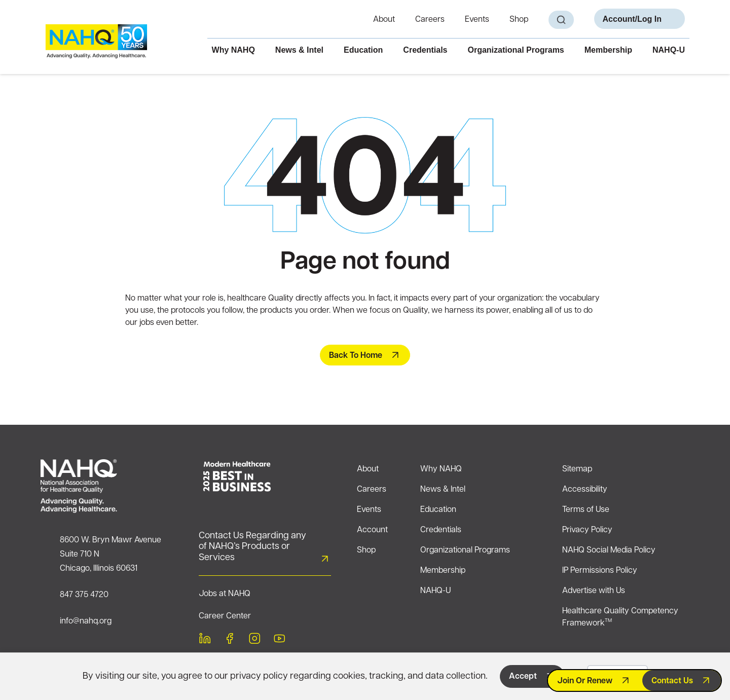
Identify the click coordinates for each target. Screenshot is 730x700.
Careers (430, 20)
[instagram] (254, 640)
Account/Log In (632, 19)
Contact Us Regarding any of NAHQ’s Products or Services (252, 547)
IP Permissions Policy (600, 571)
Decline (617, 676)
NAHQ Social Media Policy (609, 550)
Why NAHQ (233, 50)
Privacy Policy (587, 530)
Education (363, 50)
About (384, 20)
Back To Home (356, 356)
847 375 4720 (84, 595)
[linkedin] (205, 640)
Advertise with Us (594, 591)
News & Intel (299, 50)
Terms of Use (586, 510)
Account (372, 530)
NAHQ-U (669, 50)
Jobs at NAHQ (225, 594)
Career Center (225, 616)
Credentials (425, 50)
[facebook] (230, 640)
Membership (608, 50)
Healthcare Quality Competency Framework (620, 617)
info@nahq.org (86, 621)
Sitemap (577, 469)
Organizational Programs (516, 50)
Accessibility (585, 490)
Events (477, 20)
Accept (523, 677)
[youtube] (279, 640)
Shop (519, 20)
